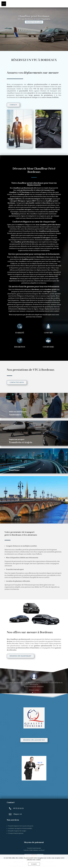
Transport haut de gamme (16, 833)
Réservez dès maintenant (21, 656)
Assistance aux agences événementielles (20, 828)
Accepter (34, 864)
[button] (4, 4)
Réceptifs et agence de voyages (17, 831)
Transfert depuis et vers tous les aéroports (21, 826)
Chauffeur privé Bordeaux (34, 16)
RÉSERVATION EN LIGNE (34, 22)
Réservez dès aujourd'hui (34, 740)
